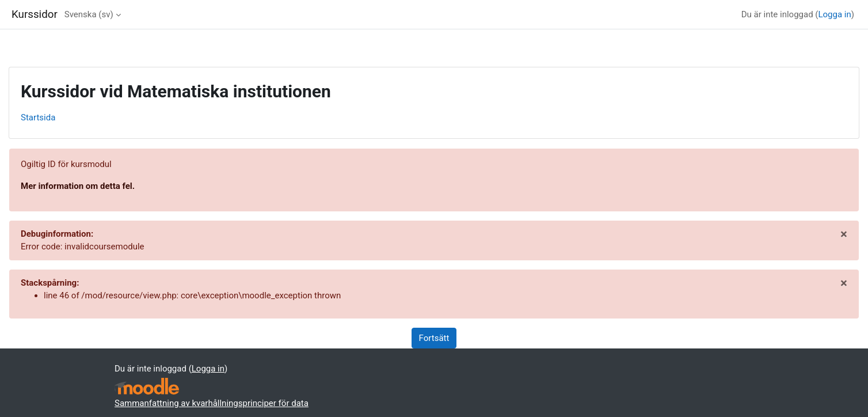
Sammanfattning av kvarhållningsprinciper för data (212, 403)
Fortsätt (434, 338)
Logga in (834, 14)
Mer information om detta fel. (78, 186)
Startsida (38, 117)
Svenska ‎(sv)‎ (89, 14)
